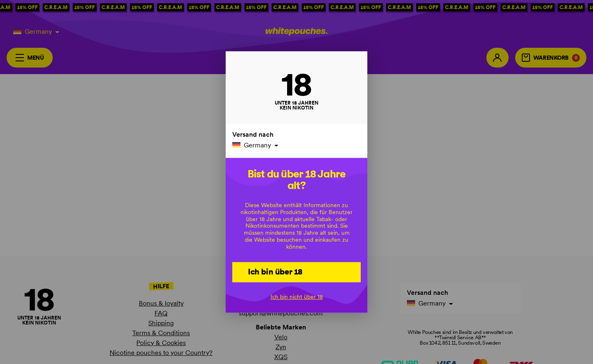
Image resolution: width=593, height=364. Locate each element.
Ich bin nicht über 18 (297, 297)
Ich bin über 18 (275, 272)
